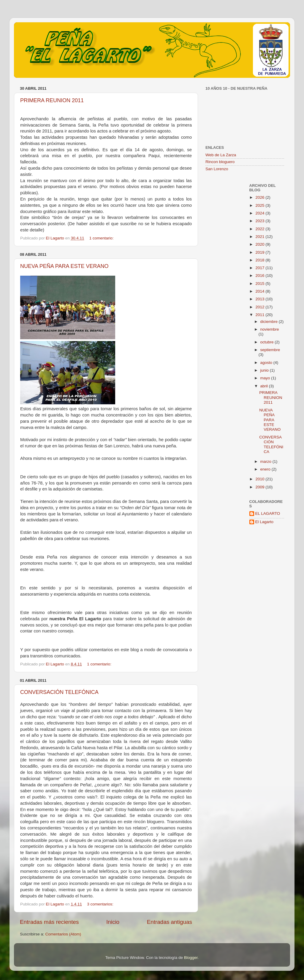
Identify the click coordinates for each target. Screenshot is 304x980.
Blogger (191, 958)
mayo (266, 378)
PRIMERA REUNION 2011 (52, 100)
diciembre (270, 322)
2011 (260, 315)
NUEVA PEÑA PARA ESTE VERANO (64, 266)
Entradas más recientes (49, 922)
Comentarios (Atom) (63, 934)
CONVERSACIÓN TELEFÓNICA (59, 692)
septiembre (270, 350)
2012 (260, 307)
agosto (267, 363)
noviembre (270, 329)
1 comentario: (102, 238)
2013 (260, 299)
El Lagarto (265, 522)
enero (266, 469)
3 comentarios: (101, 904)
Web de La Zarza (221, 155)
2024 (260, 213)
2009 (260, 487)
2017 (260, 268)
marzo (266, 461)
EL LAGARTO (268, 513)
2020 (260, 244)
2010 (260, 479)
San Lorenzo (217, 169)
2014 (260, 291)
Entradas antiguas (170, 922)
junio (265, 370)
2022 (260, 229)
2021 (260, 237)
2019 (260, 252)
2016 (260, 276)
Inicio (113, 922)
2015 (260, 284)
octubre (268, 342)
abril (265, 386)
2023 (260, 221)
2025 (260, 205)
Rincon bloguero (220, 162)
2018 (260, 260)
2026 (260, 197)
